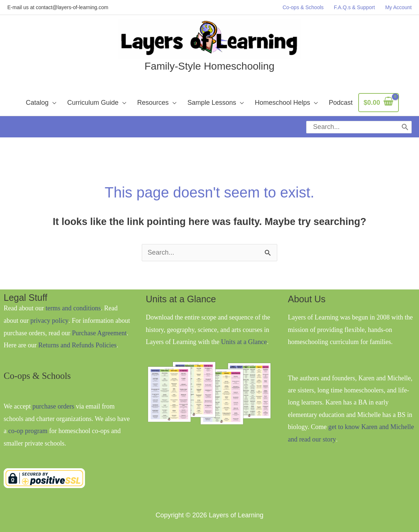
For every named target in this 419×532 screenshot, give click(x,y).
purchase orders (53, 399)
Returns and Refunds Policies (77, 338)
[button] (41, 103)
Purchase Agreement (99, 326)
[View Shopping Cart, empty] (379, 103)
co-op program (28, 424)
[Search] (405, 124)
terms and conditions (73, 302)
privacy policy (49, 314)
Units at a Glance (244, 335)
